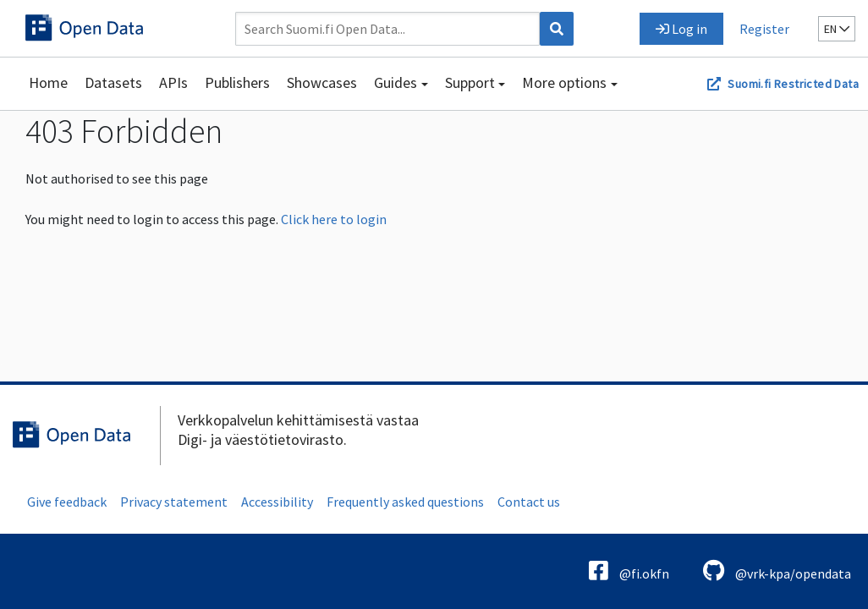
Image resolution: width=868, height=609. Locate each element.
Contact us (529, 502)
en (837, 29)
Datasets (113, 82)
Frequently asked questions (405, 502)
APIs (173, 82)
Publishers (237, 82)
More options (564, 82)
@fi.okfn (629, 571)
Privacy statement (174, 502)
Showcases (322, 82)
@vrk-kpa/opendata (777, 571)
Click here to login (334, 219)
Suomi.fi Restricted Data (793, 84)
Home (48, 82)
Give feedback (67, 502)
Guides (396, 82)
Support (470, 82)
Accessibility (277, 502)
